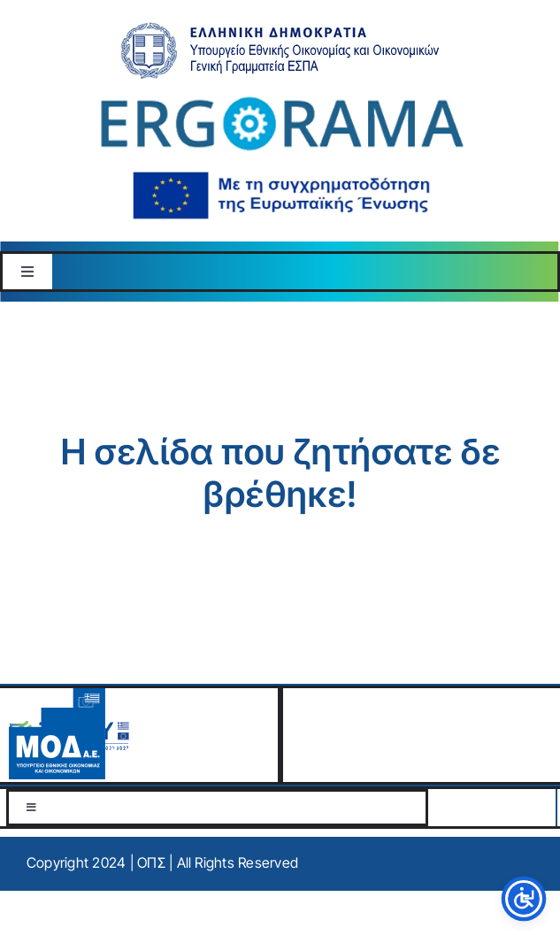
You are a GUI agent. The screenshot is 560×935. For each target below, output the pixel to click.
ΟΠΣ (151, 862)
